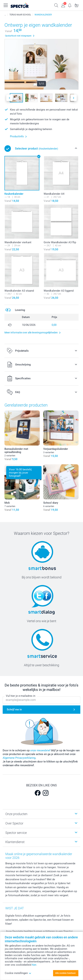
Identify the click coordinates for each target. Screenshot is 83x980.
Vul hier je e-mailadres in (21, 696)
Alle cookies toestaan (65, 973)
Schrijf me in (14, 709)
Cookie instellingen (18, 973)
